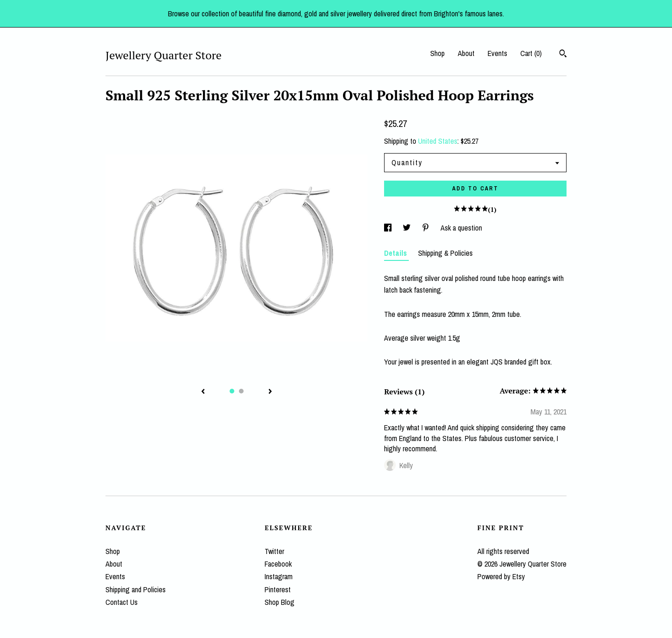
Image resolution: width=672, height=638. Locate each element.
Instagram (279, 576)
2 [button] (241, 391)
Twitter (274, 551)
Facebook (278, 564)
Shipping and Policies (136, 589)
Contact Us (122, 602)
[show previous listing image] (203, 392)
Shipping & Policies (445, 253)
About (466, 53)
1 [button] (232, 391)
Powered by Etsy (501, 576)
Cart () (531, 53)
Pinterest (278, 589)
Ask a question (461, 228)
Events (497, 53)
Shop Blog (280, 602)
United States (438, 141)
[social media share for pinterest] (427, 228)
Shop (437, 53)
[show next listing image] (270, 392)
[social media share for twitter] (408, 228)
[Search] (563, 55)
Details (396, 253)
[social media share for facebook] (389, 228)
